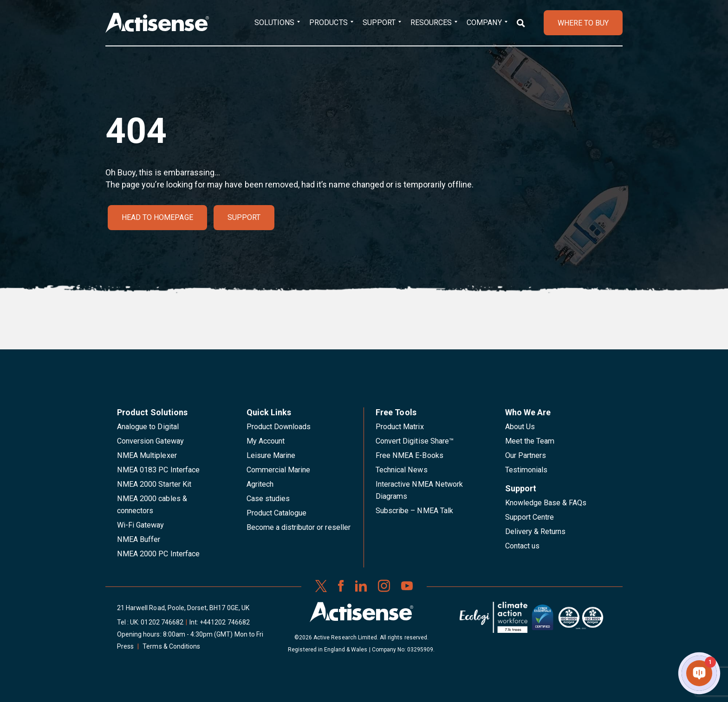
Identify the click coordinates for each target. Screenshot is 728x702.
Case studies (268, 499)
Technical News (402, 470)
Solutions (274, 23)
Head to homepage (157, 217)
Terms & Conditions (171, 646)
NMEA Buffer (139, 539)
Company (484, 23)
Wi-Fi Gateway (141, 525)
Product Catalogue (277, 513)
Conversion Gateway (150, 441)
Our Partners (526, 455)
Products (328, 23)
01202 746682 (162, 622)
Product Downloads (279, 427)
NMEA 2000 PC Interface (158, 554)
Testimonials (526, 470)
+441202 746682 (225, 622)
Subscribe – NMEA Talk (414, 511)
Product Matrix (400, 427)
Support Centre (530, 517)
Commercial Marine (279, 470)
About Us (520, 427)
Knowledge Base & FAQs (546, 503)
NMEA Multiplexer (147, 455)
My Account (266, 441)
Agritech (260, 484)
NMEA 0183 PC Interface (158, 470)
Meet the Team (530, 441)
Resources (431, 23)
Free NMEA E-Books (409, 455)
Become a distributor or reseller (299, 527)
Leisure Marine (271, 455)
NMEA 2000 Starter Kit (154, 484)
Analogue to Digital (148, 427)
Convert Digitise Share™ (415, 441)
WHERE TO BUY (583, 23)
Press (125, 646)
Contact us (522, 546)
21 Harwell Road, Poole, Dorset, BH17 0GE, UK (183, 608)
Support (379, 23)
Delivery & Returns (536, 531)
